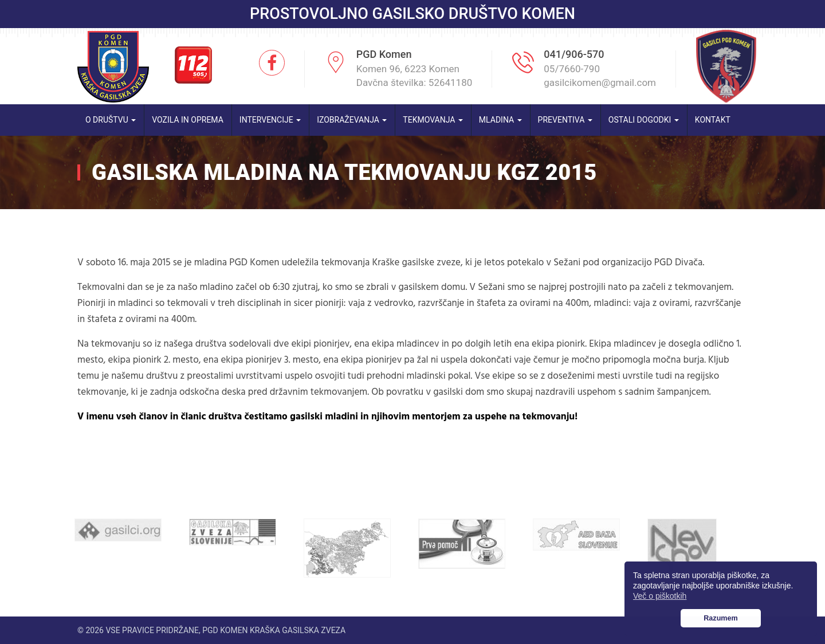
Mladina (500, 120)
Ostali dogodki (644, 120)
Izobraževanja (352, 120)
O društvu (111, 120)
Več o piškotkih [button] (660, 596)
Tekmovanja (433, 120)
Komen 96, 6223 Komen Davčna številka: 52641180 (415, 76)
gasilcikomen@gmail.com (600, 83)
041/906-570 (574, 54)
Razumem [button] (721, 618)
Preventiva (565, 120)
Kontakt (713, 120)
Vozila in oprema (188, 120)
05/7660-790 (572, 69)
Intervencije (270, 120)
